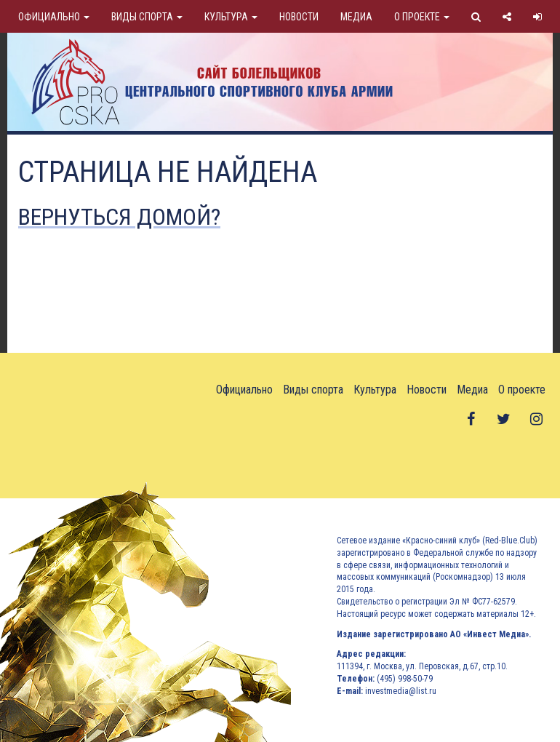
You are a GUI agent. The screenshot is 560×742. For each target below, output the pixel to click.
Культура (231, 17)
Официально (54, 17)
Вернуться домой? (119, 217)
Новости (299, 17)
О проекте (422, 17)
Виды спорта (147, 17)
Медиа (356, 17)
